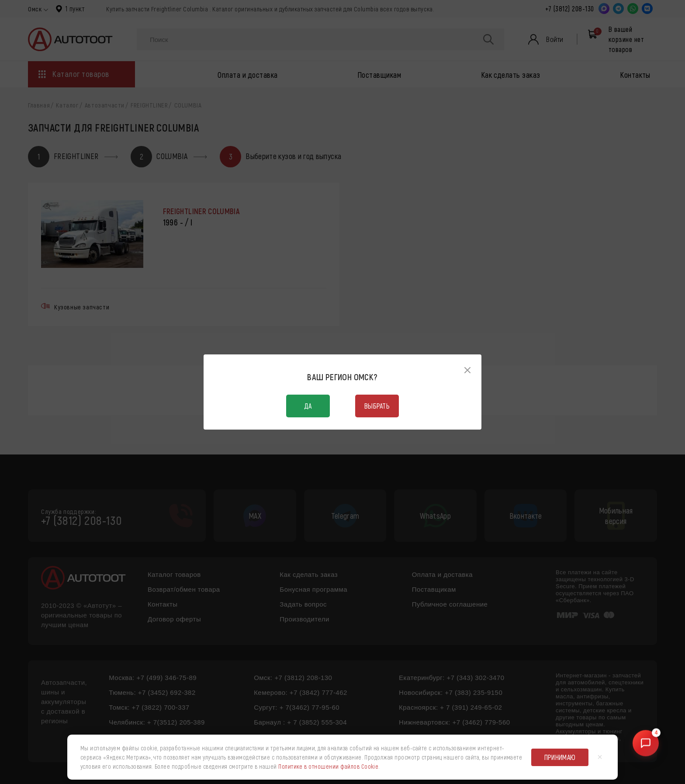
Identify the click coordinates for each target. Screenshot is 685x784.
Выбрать (377, 406)
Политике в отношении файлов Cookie (328, 766)
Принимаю (560, 757)
